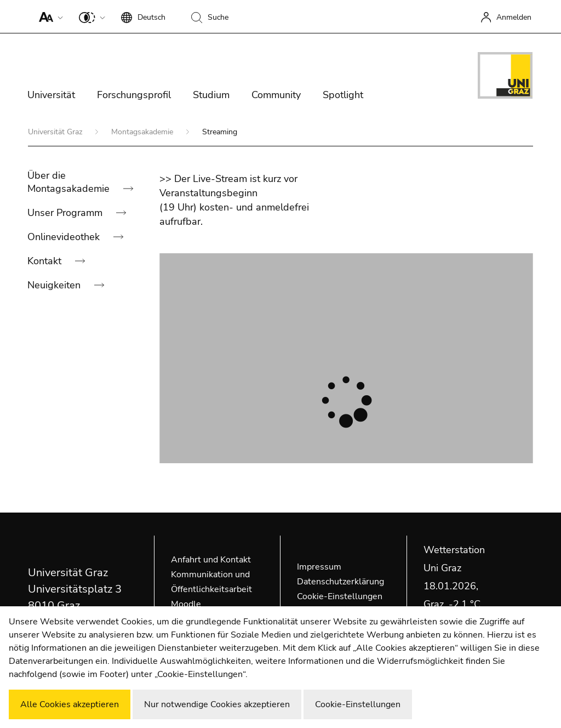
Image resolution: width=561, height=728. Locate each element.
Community (276, 95)
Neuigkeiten (55, 285)
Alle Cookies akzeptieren (70, 704)
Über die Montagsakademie (70, 182)
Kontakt (46, 261)
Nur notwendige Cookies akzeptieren (217, 704)
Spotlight (343, 95)
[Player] (346, 358)
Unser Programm (66, 213)
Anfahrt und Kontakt (211, 560)
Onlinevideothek (65, 237)
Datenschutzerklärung (340, 582)
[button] (48, 16)
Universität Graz (56, 132)
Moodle (186, 604)
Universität (51, 95)
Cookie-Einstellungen (340, 596)
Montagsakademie (143, 132)
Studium (211, 95)
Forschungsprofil (134, 95)
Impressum (319, 567)
